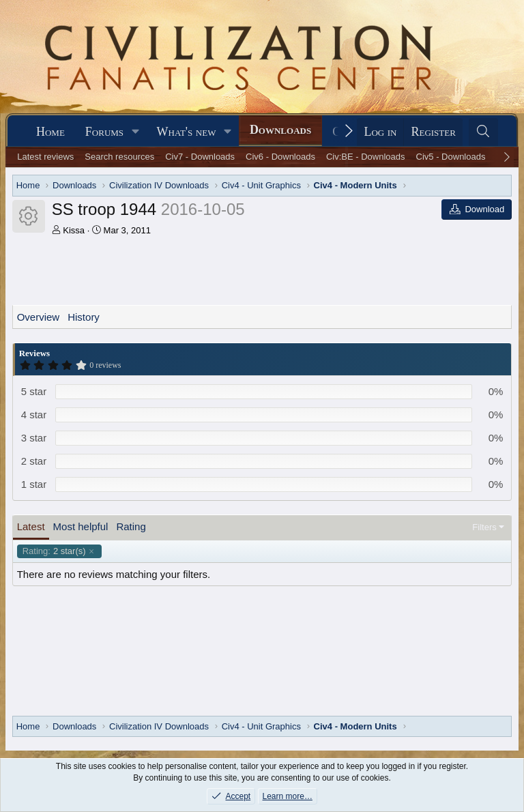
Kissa (74, 230)
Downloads (280, 130)
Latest (31, 526)
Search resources (119, 157)
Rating (131, 526)
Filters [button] (484, 527)
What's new (187, 132)
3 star (34, 438)
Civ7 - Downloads (200, 157)
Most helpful (81, 526)
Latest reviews (45, 157)
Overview (39, 317)
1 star (34, 484)
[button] (136, 132)
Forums (104, 132)
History (84, 317)
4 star (34, 415)
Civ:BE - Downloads (366, 157)
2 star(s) (54, 551)
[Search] (483, 132)
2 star (34, 461)
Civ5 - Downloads (451, 157)
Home (50, 132)
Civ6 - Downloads (280, 157)
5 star (34, 391)
